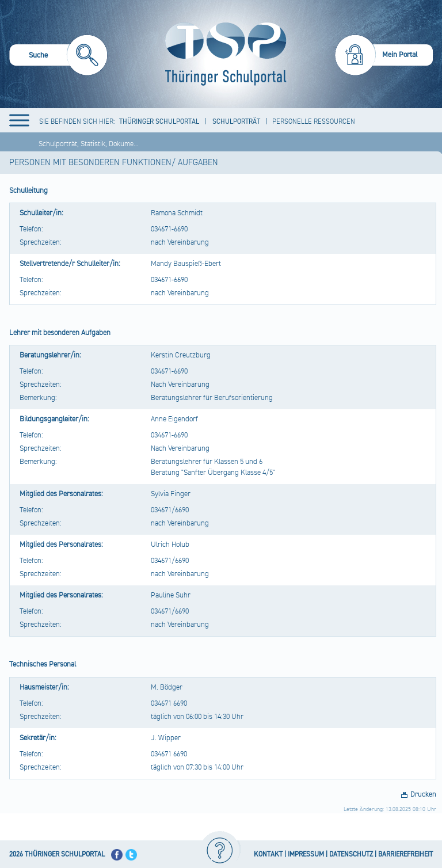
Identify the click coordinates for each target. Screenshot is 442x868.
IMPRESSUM (306, 854)
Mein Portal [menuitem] (400, 55)
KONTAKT (268, 854)
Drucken (423, 794)
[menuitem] (58, 57)
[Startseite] (223, 54)
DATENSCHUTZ (351, 854)
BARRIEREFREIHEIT (405, 854)
